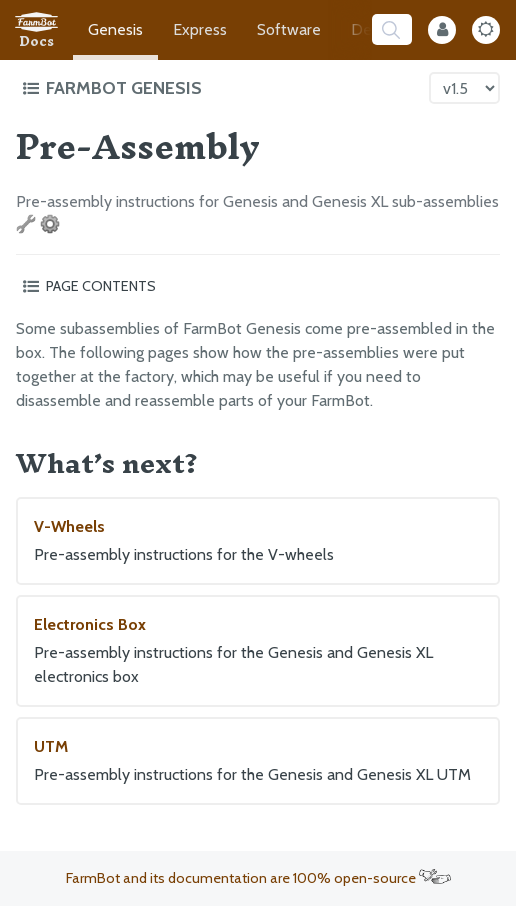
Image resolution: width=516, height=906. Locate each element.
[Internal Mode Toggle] (442, 30)
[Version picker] (464, 88)
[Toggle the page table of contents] (258, 286)
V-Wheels (258, 542)
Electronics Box (258, 652)
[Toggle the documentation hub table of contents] (220, 88)
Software (289, 29)
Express (200, 29)
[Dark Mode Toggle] (486, 30)
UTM (258, 762)
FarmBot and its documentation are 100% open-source (258, 878)
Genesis (115, 29)
